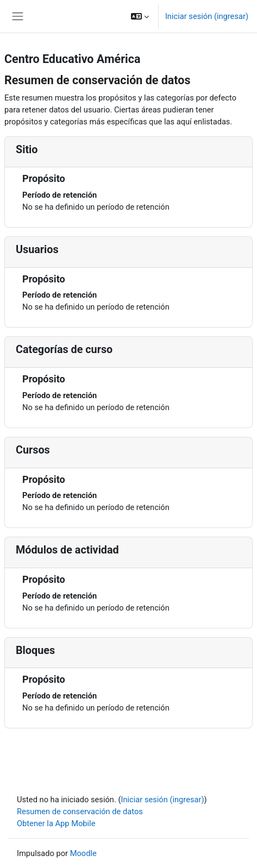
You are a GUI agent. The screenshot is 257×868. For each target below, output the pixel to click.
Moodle (83, 853)
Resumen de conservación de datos (80, 812)
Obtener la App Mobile (56, 823)
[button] (140, 16)
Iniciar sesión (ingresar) (207, 16)
